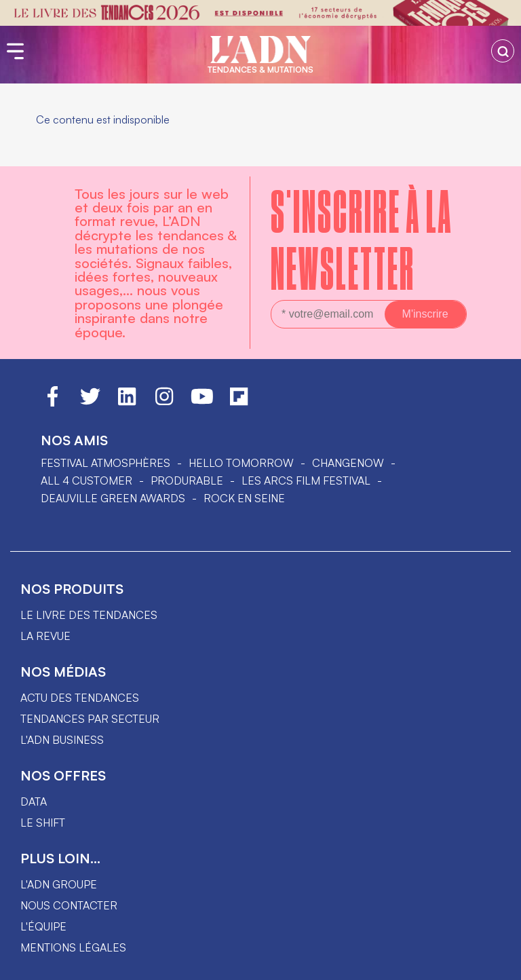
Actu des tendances (80, 698)
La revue (45, 636)
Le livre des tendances (89, 615)
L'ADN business (62, 740)
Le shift (43, 823)
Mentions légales (73, 947)
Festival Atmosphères (105, 463)
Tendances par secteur (90, 719)
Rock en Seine (244, 498)
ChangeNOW (348, 463)
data (34, 802)
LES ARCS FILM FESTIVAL (306, 480)
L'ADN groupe (59, 884)
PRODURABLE (187, 480)
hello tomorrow (241, 463)
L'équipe (43, 926)
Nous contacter (69, 905)
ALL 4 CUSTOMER (86, 480)
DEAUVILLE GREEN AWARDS (113, 498)
